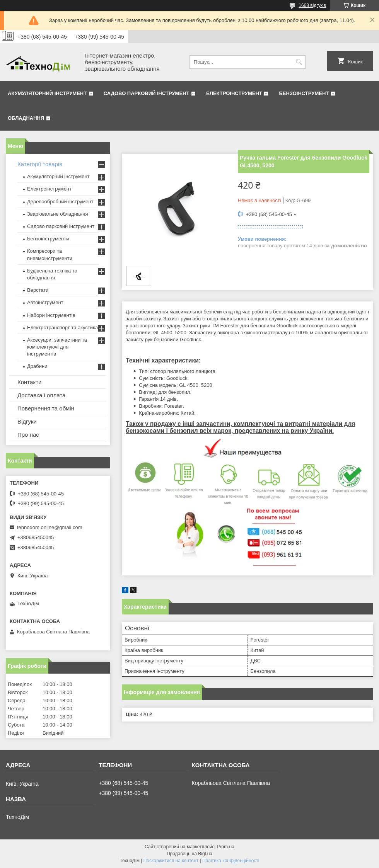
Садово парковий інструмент (147, 93)
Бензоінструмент (304, 93)
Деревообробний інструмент (60, 202)
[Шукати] (299, 62)
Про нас (28, 435)
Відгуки (27, 421)
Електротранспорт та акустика (62, 328)
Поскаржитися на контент (171, 861)
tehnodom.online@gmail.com (50, 527)
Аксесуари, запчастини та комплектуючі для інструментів (57, 347)
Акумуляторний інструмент (47, 93)
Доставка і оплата (41, 395)
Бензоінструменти (48, 239)
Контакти (29, 382)
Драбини (37, 366)
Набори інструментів (51, 315)
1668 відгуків (312, 5)
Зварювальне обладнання (58, 214)
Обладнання (26, 118)
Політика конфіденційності (231, 861)
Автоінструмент (45, 302)
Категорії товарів (40, 164)
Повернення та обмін (46, 408)
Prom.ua (226, 847)
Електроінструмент (234, 93)
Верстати (38, 290)
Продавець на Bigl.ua (189, 854)
